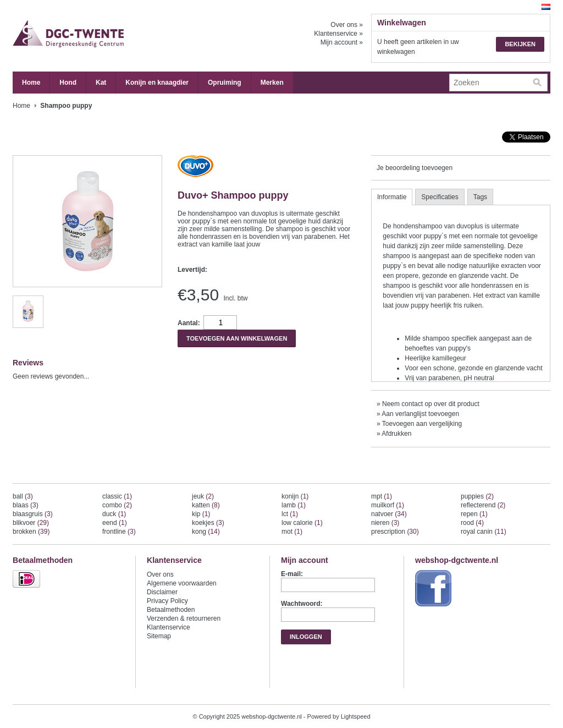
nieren (385, 523)
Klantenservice (169, 627)
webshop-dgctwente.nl (123, 36)
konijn (295, 496)
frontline (119, 532)
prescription (395, 532)
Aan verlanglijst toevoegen (420, 414)
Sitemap (159, 636)
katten (206, 505)
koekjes (208, 523)
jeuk (203, 496)
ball (23, 496)
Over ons (160, 574)
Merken (272, 83)
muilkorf (388, 505)
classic (117, 496)
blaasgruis (33, 514)
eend (115, 523)
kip (201, 514)
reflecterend (483, 505)
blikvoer (31, 523)
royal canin (484, 532)
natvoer (389, 514)
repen (474, 514)
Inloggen (306, 637)
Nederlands (546, 7)
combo (117, 505)
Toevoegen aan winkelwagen (237, 338)
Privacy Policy (167, 601)
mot (292, 532)
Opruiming (225, 83)
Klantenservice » (338, 34)
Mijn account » (342, 42)
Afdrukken (396, 434)
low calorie (302, 523)
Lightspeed (356, 716)
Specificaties (440, 197)
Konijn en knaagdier (157, 83)
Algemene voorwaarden (182, 583)
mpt (382, 496)
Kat (101, 83)
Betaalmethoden (171, 610)
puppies (477, 496)
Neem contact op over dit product (431, 404)
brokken (31, 532)
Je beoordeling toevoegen (415, 168)
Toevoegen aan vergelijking (422, 424)
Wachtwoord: (302, 604)
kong (206, 532)
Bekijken (520, 44)
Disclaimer (162, 592)
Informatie (392, 197)
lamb (294, 505)
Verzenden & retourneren (184, 618)
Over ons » (347, 25)
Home (31, 83)
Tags (480, 197)
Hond (68, 83)
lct (290, 514)
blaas (26, 505)
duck (114, 514)
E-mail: (292, 574)
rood (472, 523)
